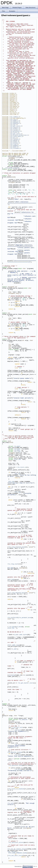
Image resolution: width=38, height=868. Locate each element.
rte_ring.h (14, 144)
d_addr (16, 635)
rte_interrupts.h (16, 136)
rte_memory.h (15, 121)
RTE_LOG (18, 474)
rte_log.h (14, 119)
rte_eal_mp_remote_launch (17, 849)
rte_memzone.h (15, 123)
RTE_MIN (10, 568)
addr (10, 760)
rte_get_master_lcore (26, 683)
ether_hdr (18, 459)
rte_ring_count (13, 564)
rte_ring (17, 452)
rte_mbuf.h (14, 147)
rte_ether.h (14, 142)
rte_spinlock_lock (15, 765)
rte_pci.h (14, 138)
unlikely (11, 675)
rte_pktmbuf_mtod (25, 618)
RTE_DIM (11, 580)
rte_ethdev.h (15, 143)
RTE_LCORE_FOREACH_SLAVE (17, 853)
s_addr (15, 649)
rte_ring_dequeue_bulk (17, 593)
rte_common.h (15, 117)
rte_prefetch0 (13, 618)
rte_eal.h (14, 125)
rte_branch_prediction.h (19, 135)
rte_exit (18, 730)
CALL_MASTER (12, 852)
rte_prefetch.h (16, 131)
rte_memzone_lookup (15, 752)
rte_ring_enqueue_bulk (17, 547)
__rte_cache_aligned (11, 168)
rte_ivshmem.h (15, 148)
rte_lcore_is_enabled (16, 789)
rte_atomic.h (15, 129)
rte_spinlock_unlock (16, 842)
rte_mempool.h (15, 146)
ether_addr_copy (13, 645)
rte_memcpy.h (15, 122)
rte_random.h (15, 139)
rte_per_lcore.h (16, 126)
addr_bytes (23, 635)
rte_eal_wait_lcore (15, 856)
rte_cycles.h (15, 130)
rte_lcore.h (14, 133)
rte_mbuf (17, 446)
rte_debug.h (14, 140)
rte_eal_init (18, 727)
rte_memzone (23, 720)
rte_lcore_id (22, 467)
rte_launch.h (15, 127)
